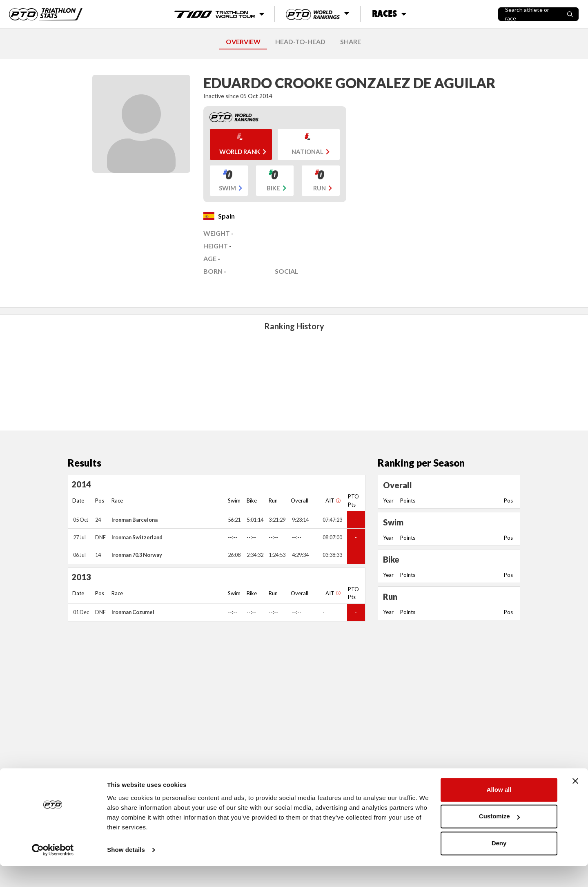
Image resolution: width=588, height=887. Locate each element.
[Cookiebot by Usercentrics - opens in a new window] (53, 871)
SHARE (351, 41)
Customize (499, 837)
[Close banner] (575, 802)
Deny (499, 864)
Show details (126, 871)
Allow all (499, 811)
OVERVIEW (243, 41)
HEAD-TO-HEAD (300, 41)
